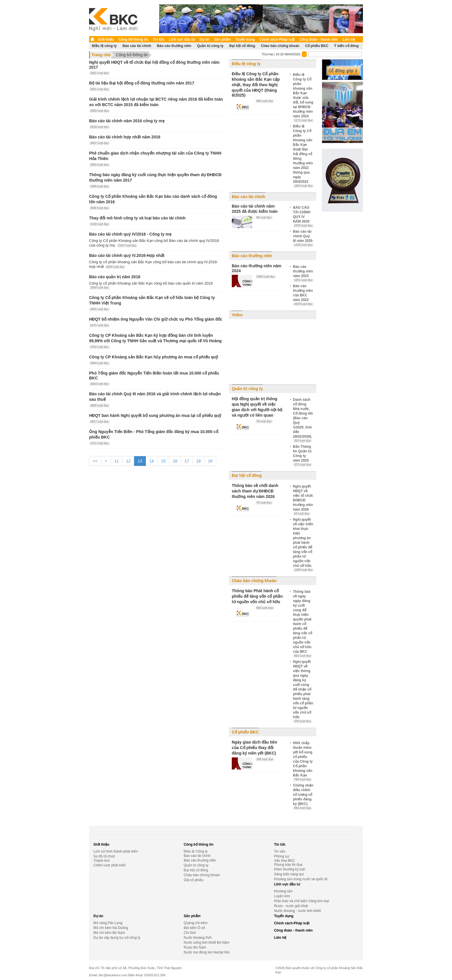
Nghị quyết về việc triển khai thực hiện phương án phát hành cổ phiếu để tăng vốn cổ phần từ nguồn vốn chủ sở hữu (303, 545)
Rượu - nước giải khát (291, 906)
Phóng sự (282, 856)
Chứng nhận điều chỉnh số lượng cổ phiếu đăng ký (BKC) (303, 797)
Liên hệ (349, 39)
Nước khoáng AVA (198, 938)
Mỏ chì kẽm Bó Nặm (109, 933)
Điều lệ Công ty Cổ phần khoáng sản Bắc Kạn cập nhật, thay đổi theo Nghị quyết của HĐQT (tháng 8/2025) (256, 84)
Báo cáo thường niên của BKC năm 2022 (303, 295)
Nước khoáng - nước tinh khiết (297, 911)
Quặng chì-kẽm (196, 923)
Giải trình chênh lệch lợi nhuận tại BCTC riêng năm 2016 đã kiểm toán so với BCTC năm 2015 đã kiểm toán (156, 102)
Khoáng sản (283, 891)
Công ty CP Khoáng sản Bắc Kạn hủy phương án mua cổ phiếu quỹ (154, 357)
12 (128, 461)
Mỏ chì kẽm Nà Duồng (111, 928)
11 (117, 461)
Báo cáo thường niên (174, 46)
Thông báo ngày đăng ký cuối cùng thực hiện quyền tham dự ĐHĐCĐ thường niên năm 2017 (155, 177)
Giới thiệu (106, 39)
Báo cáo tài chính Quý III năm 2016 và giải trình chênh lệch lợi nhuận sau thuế (155, 397)
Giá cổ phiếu (193, 880)
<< (95, 461)
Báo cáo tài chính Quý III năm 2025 (303, 238)
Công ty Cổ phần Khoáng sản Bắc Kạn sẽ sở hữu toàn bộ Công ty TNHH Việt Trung (152, 300)
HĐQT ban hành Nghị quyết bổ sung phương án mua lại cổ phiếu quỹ (155, 415)
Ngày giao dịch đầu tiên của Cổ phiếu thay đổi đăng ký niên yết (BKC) (254, 748)
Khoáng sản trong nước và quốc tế (301, 879)
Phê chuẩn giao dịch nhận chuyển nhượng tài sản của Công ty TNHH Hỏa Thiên (155, 156)
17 (187, 461)
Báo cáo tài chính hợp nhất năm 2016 (125, 137)
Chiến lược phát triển (110, 865)
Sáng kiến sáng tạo (289, 874)
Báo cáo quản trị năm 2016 (115, 277)
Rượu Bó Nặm (195, 947)
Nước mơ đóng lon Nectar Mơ (206, 952)
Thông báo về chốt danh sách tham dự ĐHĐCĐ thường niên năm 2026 (255, 491)
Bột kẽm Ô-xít (194, 928)
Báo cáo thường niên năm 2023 (303, 273)
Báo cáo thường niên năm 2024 (257, 268)
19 (210, 461)
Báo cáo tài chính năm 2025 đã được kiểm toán (255, 209)
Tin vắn (280, 851)
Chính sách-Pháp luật (277, 39)
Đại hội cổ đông (242, 46)
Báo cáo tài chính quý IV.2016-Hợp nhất (127, 255)
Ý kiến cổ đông (346, 46)
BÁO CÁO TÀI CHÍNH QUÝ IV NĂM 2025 (303, 217)
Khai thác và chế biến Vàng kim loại (302, 901)
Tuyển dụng (245, 39)
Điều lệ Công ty (196, 851)
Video (237, 315)
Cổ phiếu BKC (317, 46)
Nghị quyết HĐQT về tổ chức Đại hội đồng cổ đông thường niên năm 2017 (154, 65)
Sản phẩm (222, 39)
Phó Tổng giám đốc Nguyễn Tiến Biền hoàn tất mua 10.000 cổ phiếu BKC (154, 376)
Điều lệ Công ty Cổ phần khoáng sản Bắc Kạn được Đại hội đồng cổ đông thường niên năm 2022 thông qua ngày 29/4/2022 (303, 156)
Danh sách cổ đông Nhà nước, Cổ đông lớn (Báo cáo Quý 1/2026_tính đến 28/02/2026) (303, 420)
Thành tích (102, 861)
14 (152, 461)
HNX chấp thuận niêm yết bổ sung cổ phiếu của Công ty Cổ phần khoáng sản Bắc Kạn (303, 761)
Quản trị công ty (210, 46)
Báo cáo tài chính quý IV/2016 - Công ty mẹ (130, 234)
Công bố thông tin (133, 39)
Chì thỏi (190, 933)
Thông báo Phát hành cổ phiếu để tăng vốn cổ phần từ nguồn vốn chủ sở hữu (257, 596)
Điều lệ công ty (104, 46)
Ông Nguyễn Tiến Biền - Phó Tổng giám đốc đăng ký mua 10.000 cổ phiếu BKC (154, 434)
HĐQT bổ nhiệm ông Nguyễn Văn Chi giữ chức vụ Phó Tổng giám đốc (156, 319)
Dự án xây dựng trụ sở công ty (117, 938)
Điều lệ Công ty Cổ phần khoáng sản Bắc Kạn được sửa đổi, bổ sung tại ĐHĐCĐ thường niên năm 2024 (303, 97)
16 (175, 461)
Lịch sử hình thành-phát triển (116, 851)
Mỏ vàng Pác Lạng (108, 923)
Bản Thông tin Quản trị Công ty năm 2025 (303, 456)
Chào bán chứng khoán (280, 46)
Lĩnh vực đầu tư (182, 39)
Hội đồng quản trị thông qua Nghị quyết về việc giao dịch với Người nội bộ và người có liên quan (257, 407)
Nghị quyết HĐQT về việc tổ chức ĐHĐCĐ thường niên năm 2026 (303, 500)
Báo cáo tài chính (137, 46)
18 (199, 461)
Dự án (204, 39)
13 (140, 461)
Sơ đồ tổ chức (104, 856)
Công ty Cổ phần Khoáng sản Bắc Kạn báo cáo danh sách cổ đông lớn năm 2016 (153, 199)
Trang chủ (101, 55)
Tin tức (159, 39)
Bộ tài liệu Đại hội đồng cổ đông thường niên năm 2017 (142, 83)
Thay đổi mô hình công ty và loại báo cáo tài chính (137, 218)
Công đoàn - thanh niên (319, 39)
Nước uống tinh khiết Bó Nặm (207, 943)
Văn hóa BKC (285, 861)
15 (163, 461)
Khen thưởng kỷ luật (290, 869)
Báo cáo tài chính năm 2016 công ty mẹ (127, 121)
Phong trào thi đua (288, 865)
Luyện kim (282, 896)
